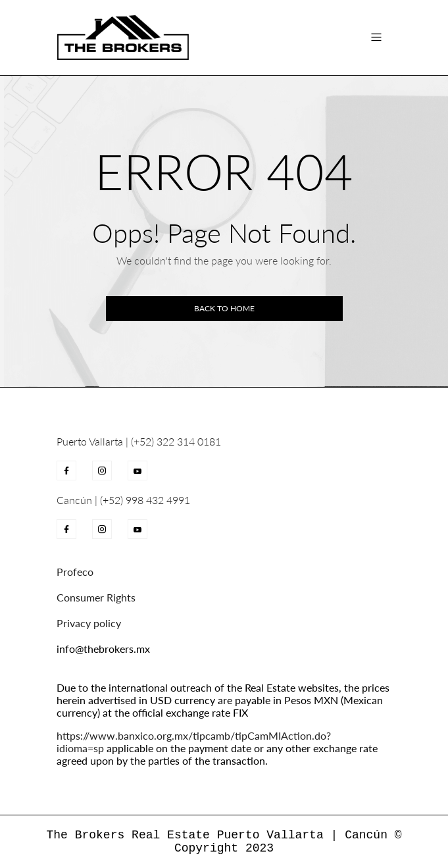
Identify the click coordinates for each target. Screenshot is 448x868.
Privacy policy (89, 623)
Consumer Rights (96, 597)
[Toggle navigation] (376, 37)
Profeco (75, 572)
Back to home (224, 308)
